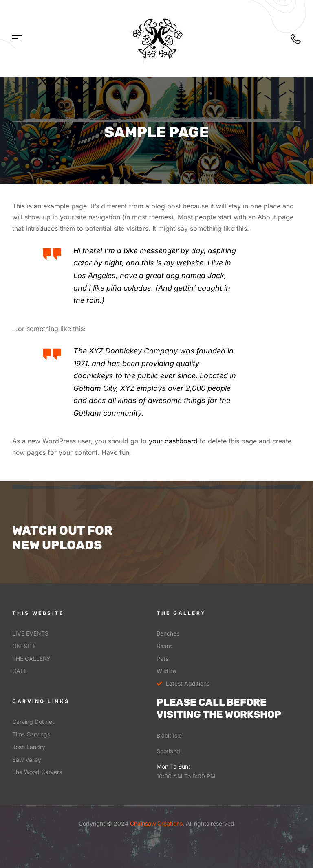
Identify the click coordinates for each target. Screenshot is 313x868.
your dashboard (173, 441)
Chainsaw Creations (155, 823)
